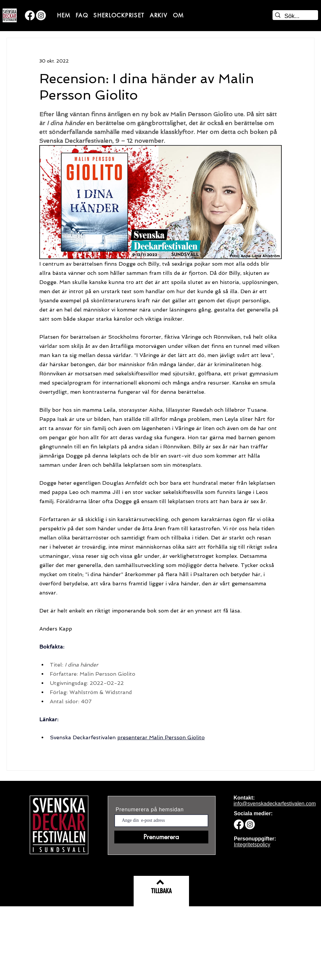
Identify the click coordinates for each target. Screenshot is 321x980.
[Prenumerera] (161, 837)
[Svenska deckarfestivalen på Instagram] (41, 15)
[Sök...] (294, 16)
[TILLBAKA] (161, 891)
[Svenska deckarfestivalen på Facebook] (30, 15)
